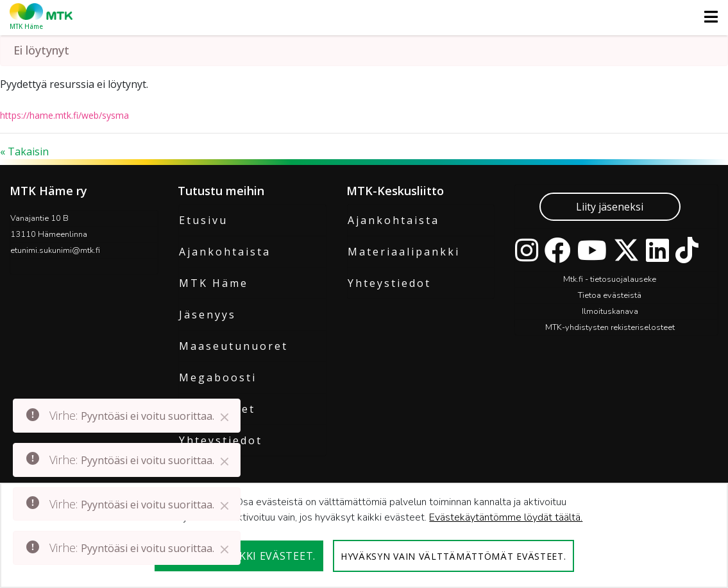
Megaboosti (218, 377)
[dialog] (364, 535)
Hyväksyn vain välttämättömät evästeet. (453, 556)
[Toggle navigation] (707, 17)
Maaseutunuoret (233, 346)
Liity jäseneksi (610, 207)
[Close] (224, 417)
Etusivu (203, 220)
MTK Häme (214, 283)
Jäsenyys (207, 315)
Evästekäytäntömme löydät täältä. (506, 517)
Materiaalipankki (404, 252)
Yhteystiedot (389, 283)
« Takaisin (24, 151)
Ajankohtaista (225, 252)
